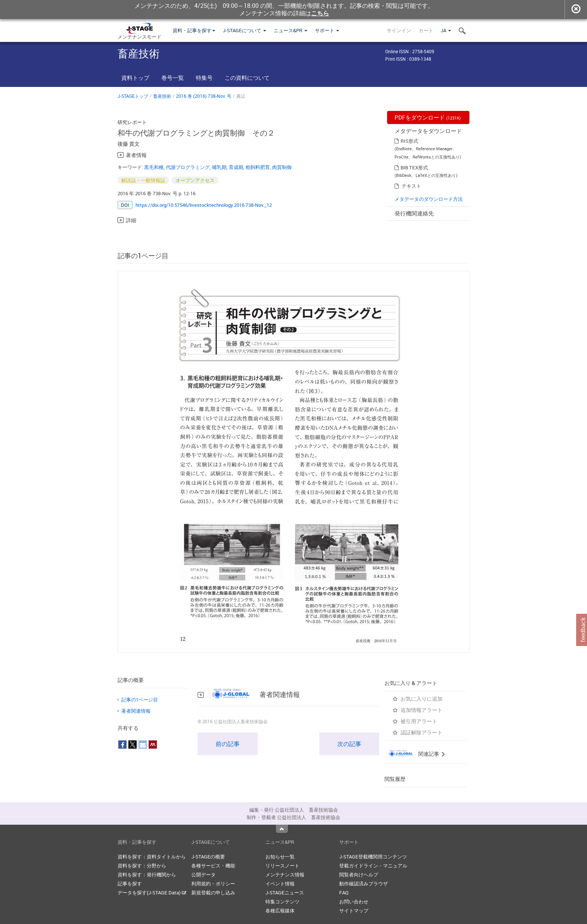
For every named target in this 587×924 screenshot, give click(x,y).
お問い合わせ (354, 902)
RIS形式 (409, 141)
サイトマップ (354, 911)
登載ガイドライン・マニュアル (373, 866)
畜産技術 (162, 96)
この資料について (247, 78)
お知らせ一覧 (280, 857)
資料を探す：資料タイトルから (152, 857)
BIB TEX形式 (414, 167)
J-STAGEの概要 (208, 857)
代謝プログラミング (188, 167)
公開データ (203, 875)
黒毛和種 (154, 167)
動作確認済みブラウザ (364, 884)
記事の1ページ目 (140, 700)
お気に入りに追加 (422, 699)
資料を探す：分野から (142, 866)
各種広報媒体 (280, 911)
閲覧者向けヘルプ (359, 875)
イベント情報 (280, 884)
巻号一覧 (173, 78)
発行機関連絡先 (414, 213)
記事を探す (130, 884)
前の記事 (228, 744)
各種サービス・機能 (213, 866)
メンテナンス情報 (285, 875)
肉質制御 (282, 167)
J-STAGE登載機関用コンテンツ (373, 857)
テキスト (411, 186)
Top (282, 829)
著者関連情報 (136, 711)
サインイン (399, 30)
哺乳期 (219, 167)
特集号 (204, 78)
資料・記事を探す (194, 30)
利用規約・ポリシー (213, 884)
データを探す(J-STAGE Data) (152, 893)
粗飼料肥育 (258, 167)
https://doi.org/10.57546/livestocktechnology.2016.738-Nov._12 (204, 205)
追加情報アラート (422, 710)
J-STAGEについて (244, 30)
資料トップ (135, 78)
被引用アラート (419, 721)
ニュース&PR (291, 30)
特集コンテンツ (282, 902)
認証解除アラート (422, 732)
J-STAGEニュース (285, 893)
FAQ (344, 893)
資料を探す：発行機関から (147, 875)
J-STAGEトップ (133, 96)
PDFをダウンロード (428, 117)
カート (426, 30)
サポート (327, 30)
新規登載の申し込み (213, 893)
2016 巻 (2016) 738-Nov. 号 (204, 96)
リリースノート (282, 866)
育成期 (236, 167)
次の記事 (349, 744)
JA (446, 30)
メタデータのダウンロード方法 (429, 199)
